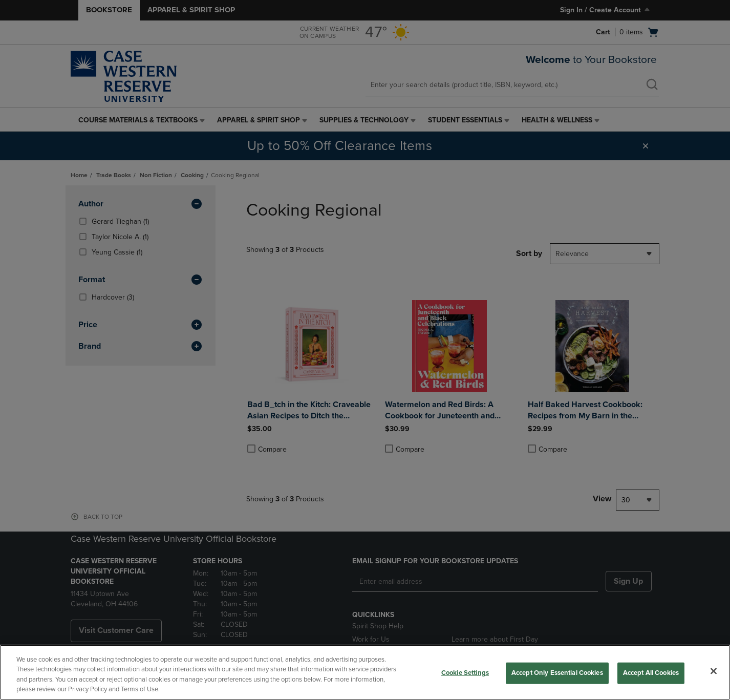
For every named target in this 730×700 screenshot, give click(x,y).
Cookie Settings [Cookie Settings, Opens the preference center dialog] (465, 673)
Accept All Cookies (651, 673)
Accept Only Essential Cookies (557, 673)
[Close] (714, 671)
